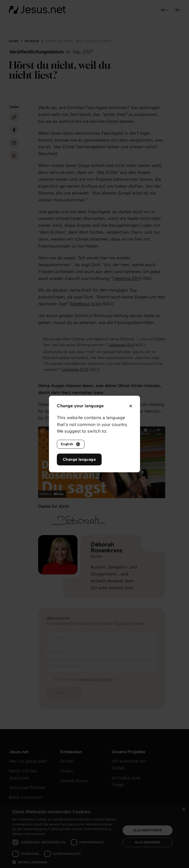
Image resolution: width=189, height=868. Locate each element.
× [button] (183, 810)
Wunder (32, 41)
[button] (65, 862)
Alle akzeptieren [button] (148, 830)
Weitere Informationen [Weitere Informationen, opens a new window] (29, 834)
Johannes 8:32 (75, 369)
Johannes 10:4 (122, 345)
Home (14, 41)
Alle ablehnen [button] (147, 842)
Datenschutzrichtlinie (96, 680)
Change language (79, 459)
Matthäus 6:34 (86, 304)
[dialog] (94, 836)
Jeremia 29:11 (128, 278)
